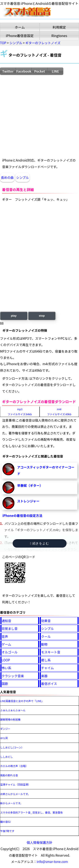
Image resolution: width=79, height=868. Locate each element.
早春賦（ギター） (30, 485)
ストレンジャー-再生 (8, 503)
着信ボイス (49, 684)
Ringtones (59, 36)
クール (46, 636)
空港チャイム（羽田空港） (15, 784)
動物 (44, 644)
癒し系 (46, 660)
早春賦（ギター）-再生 (8, 487)
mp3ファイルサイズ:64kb (20, 412)
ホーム (20, 27)
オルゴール (10, 652)
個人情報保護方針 (40, 842)
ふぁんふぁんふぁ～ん (13, 710)
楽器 (44, 676)
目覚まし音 (10, 628)
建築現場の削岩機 (10, 719)
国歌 (5, 684)
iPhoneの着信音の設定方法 (22, 515)
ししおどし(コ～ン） (12, 747)
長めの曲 (7, 177)
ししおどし (7, 757)
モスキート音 (51, 652)
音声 (5, 636)
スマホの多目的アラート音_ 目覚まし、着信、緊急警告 (31, 812)
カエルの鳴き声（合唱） (14, 766)
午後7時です (7, 831)
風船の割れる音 (9, 775)
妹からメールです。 (11, 803)
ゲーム (6, 644)
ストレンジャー (28, 501)
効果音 (46, 621)
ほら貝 (4, 738)
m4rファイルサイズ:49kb (59, 412)
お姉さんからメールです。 (15, 794)
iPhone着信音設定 (20, 36)
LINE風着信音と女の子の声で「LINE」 (22, 701)
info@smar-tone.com (52, 861)
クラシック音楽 (13, 676)
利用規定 (59, 27)
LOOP (6, 660)
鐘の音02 (5, 822)
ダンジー (5, 729)
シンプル (23, 177)
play (14, 316)
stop (42, 316)
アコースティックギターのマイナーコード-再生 (8, 469)
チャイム (47, 668)
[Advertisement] (39, 116)
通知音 (7, 621)
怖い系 (7, 668)
